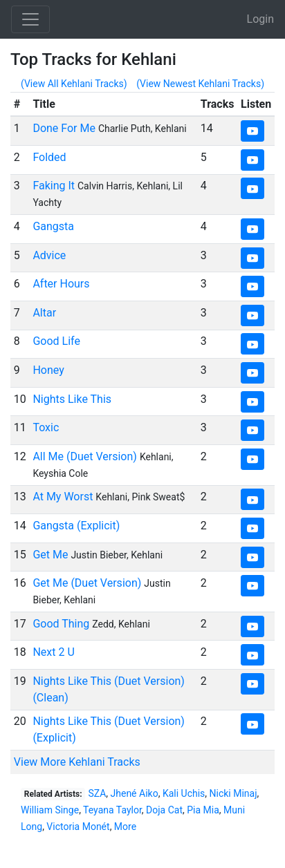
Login (260, 19)
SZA (97, 793)
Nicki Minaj (233, 793)
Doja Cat (164, 810)
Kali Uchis (184, 793)
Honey (48, 370)
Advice (49, 255)
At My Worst (63, 497)
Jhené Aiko (135, 793)
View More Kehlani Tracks (77, 762)
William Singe (50, 810)
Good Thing (61, 624)
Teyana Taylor (112, 810)
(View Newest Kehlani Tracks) (200, 84)
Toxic (46, 427)
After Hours (61, 284)
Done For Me (64, 128)
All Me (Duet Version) (85, 456)
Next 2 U (53, 652)
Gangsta (53, 226)
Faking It (54, 186)
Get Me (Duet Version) (87, 583)
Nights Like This (72, 399)
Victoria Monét (78, 827)
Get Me (50, 555)
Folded (49, 157)
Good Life (56, 341)
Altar (44, 313)
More (125, 827)
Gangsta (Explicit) (76, 526)
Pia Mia (203, 810)
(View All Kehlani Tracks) (74, 84)
